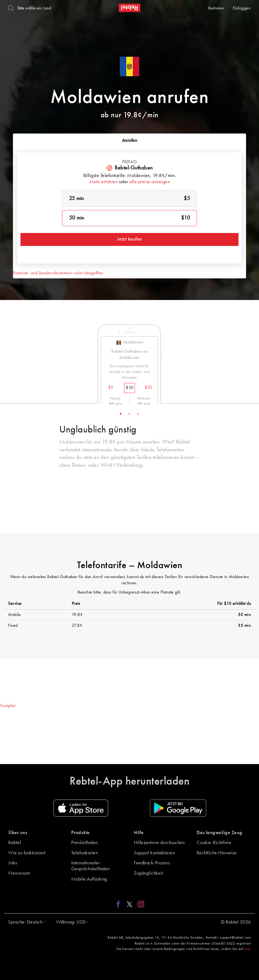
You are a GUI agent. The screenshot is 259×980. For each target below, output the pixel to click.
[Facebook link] (120, 904)
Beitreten (216, 8)
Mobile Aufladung (89, 879)
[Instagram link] (140, 904)
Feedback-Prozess (152, 863)
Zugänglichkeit (148, 873)
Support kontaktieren (154, 853)
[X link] (129, 904)
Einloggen (242, 8)
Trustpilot (8, 706)
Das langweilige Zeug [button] (219, 833)
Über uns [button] (18, 833)
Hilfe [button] (139, 833)
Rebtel (15, 843)
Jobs (13, 863)
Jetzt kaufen (130, 239)
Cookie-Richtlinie (214, 843)
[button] (26, 922)
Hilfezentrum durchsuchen (159, 843)
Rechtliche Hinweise (217, 853)
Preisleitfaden (85, 843)
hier (247, 949)
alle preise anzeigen (149, 182)
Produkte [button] (81, 833)
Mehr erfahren (104, 182)
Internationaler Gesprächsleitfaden (91, 866)
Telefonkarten (85, 853)
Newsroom (19, 873)
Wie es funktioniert (27, 853)
